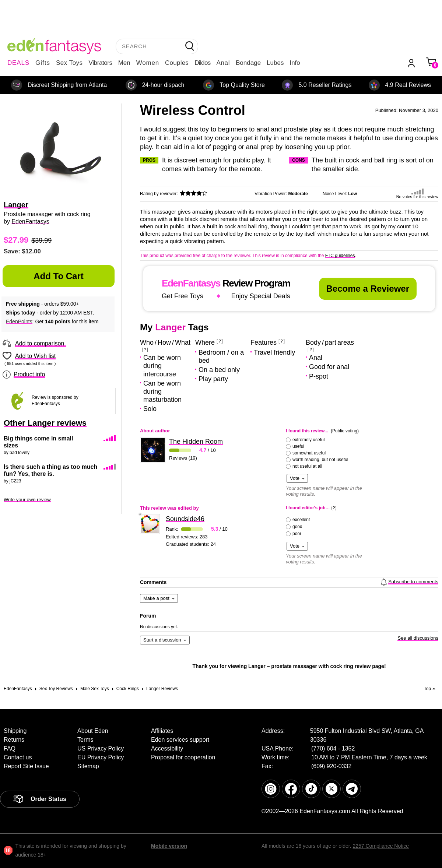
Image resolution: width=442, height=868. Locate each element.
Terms (85, 740)
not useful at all (307, 466)
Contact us (18, 757)
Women (148, 63)
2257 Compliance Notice (381, 846)
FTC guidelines (340, 256)
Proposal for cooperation (183, 757)
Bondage (248, 63)
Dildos (202, 63)
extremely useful (308, 440)
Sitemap (88, 766)
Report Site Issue (26, 766)
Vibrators (101, 63)
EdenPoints (19, 321)
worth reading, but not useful (320, 460)
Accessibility (167, 748)
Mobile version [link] (169, 846)
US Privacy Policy (101, 748)
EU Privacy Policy (101, 757)
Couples (177, 63)
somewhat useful (309, 453)
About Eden (93, 731)
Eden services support (180, 740)
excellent (301, 520)
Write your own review (27, 500)
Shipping (15, 731)
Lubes (275, 63)
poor (297, 534)
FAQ (10, 748)
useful (298, 446)
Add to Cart (59, 276)
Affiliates (162, 731)
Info (295, 63)
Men (124, 63)
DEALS (18, 63)
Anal (223, 63)
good (297, 527)
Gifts (43, 63)
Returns (14, 740)
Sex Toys (69, 63)
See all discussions (418, 638)
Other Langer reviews (45, 423)
